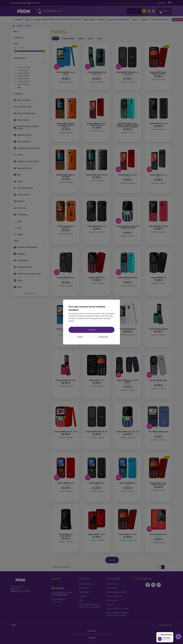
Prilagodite (103, 337)
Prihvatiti (91, 330)
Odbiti (80, 337)
